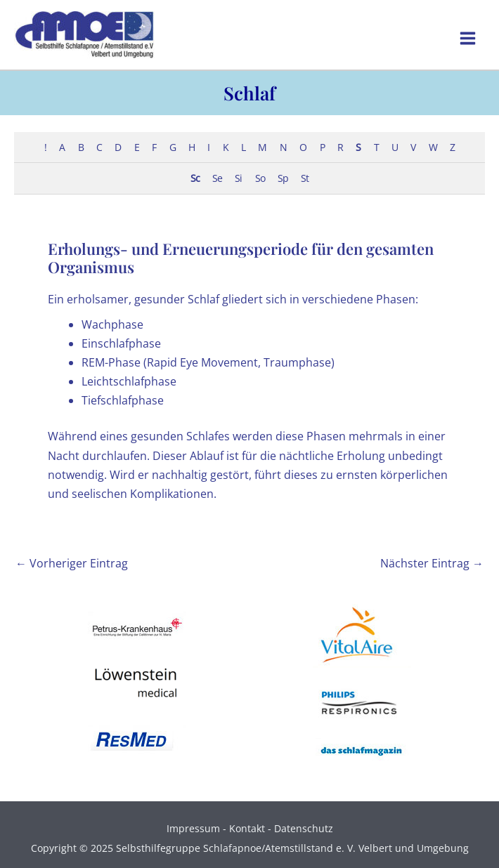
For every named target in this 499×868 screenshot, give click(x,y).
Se (217, 178)
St (305, 178)
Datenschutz (304, 828)
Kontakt (247, 828)
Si (238, 178)
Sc (195, 178)
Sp (283, 178)
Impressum (193, 828)
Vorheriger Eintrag (72, 563)
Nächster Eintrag (432, 563)
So (260, 178)
